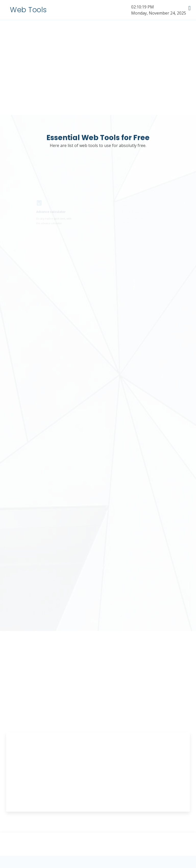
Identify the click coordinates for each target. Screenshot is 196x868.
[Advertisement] (98, 779)
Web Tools (28, 10)
